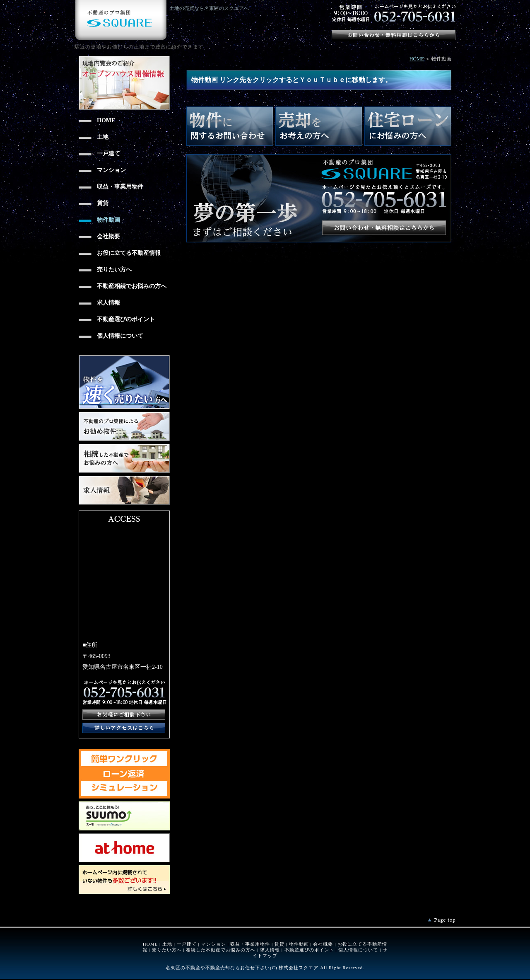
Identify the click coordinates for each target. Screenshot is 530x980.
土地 (167, 944)
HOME (417, 59)
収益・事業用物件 (250, 944)
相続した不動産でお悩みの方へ (221, 950)
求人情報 (270, 950)
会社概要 (323, 944)
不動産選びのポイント (309, 950)
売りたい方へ (167, 950)
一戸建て (187, 944)
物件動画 (299, 944)
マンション (214, 944)
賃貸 (279, 944)
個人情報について (358, 950)
